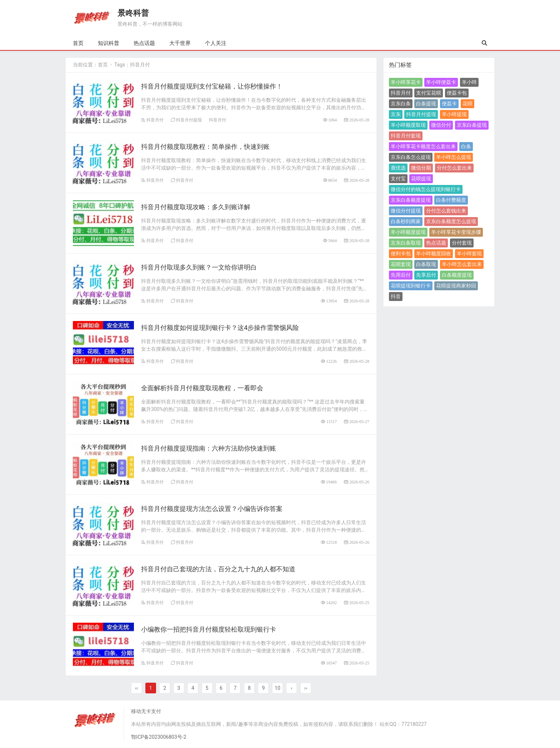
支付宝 (398, 179)
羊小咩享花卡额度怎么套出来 (423, 146)
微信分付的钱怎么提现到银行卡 (426, 189)
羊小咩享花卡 (406, 82)
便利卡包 (401, 253)
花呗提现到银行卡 (411, 286)
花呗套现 (401, 264)
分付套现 (462, 243)
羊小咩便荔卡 (441, 82)
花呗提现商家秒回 (456, 286)
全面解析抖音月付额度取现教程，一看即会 (202, 388)
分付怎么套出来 (454, 168)
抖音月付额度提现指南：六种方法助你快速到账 (209, 448)
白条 (466, 146)
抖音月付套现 (406, 136)
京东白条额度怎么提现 (451, 221)
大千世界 (180, 43)
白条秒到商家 (406, 221)
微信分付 (441, 125)
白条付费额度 (451, 200)
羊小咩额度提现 (408, 232)
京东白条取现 (406, 243)
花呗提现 (421, 179)
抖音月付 (155, 120)
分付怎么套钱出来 (446, 211)
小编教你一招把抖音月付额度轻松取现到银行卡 (209, 629)
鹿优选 (398, 168)
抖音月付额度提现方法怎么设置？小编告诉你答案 (212, 509)
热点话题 (144, 43)
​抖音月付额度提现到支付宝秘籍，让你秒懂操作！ (212, 86)
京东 (396, 114)
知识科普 (109, 43)
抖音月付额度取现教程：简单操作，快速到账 (205, 147)
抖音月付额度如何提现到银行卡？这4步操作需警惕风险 (220, 328)
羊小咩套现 (469, 253)
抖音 (396, 296)
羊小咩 (469, 82)
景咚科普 (133, 13)
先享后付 (426, 275)
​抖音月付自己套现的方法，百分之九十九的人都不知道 (218, 569)
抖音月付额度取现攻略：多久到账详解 (196, 207)
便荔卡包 (457, 93)
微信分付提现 (406, 211)
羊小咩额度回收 (434, 253)
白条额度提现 (457, 275)
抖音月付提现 (189, 120)
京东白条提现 (472, 125)
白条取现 (426, 264)
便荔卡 (449, 104)
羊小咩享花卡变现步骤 (456, 232)
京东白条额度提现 (411, 200)
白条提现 (426, 104)
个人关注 (216, 43)
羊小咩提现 (454, 114)
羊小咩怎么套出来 (462, 264)
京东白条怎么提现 (411, 157)
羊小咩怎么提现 (454, 157)
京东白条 (401, 104)
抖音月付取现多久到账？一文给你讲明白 (199, 267)
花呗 (467, 104)
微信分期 (421, 168)
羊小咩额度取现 (408, 125)
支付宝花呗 (429, 93)
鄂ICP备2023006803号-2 (159, 737)
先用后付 (401, 275)
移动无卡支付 (146, 711)
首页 (78, 43)
